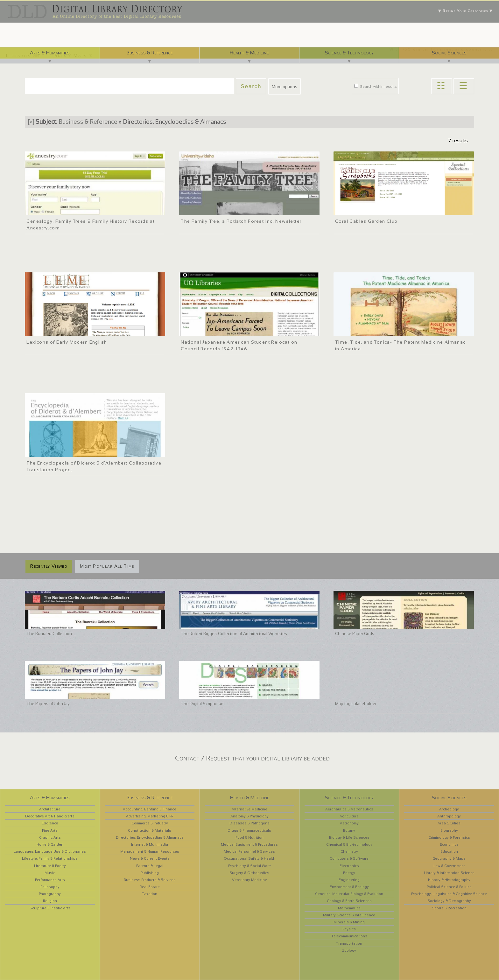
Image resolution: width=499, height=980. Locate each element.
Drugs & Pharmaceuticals (249, 830)
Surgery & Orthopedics (249, 873)
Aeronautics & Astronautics (349, 809)
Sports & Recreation (449, 908)
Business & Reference (150, 53)
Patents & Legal (150, 866)
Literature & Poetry (50, 866)
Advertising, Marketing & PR (150, 816)
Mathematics (349, 908)
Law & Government (449, 866)
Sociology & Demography (449, 901)
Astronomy (349, 823)
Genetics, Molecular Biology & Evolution (349, 894)
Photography (50, 894)
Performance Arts (50, 880)
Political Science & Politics (449, 887)
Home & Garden (50, 844)
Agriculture (349, 816)
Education (449, 851)
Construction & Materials (150, 830)
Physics (349, 929)
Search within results (376, 87)
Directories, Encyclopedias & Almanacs (150, 837)
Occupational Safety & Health (250, 858)
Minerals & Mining (349, 922)
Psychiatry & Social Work (250, 866)
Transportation (349, 943)
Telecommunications (349, 936)
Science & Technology (349, 53)
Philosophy (50, 887)
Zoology (349, 950)
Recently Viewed (49, 566)
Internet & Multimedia (150, 844)
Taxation (150, 894)
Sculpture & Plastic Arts (50, 908)
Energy (349, 873)
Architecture (50, 809)
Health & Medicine (249, 53)
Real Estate (150, 887)
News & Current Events (150, 858)
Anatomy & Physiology (250, 816)
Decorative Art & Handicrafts (50, 816)
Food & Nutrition (250, 837)
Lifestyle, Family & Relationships (50, 858)
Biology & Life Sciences (349, 837)
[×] (31, 122)
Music (50, 873)
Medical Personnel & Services (249, 851)
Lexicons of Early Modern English (67, 342)
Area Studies (449, 823)
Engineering (349, 880)
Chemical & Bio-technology (349, 844)
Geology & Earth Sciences (349, 901)
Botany (349, 830)
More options (285, 87)
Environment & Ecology (349, 887)
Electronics (349, 866)
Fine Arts (50, 830)
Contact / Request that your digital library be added (252, 758)
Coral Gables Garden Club (366, 221)
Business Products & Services (150, 880)
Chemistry (349, 851)
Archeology (449, 809)
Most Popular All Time (107, 566)
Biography (449, 830)
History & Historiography (449, 880)
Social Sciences (449, 53)
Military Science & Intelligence (349, 915)
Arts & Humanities (50, 53)
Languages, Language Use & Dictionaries (50, 851)
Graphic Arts (50, 837)
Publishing (150, 873)
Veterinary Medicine (250, 880)
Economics (449, 844)
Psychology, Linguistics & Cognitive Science (449, 894)
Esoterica (50, 823)
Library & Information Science (449, 873)
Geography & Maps (449, 858)
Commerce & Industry (150, 823)
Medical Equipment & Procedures (249, 844)
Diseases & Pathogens (250, 823)
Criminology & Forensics (449, 837)
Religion (50, 901)
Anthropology (449, 816)
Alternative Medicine (250, 809)
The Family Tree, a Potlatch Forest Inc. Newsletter (241, 221)
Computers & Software (349, 858)
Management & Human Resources (150, 851)
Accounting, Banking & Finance (150, 809)
